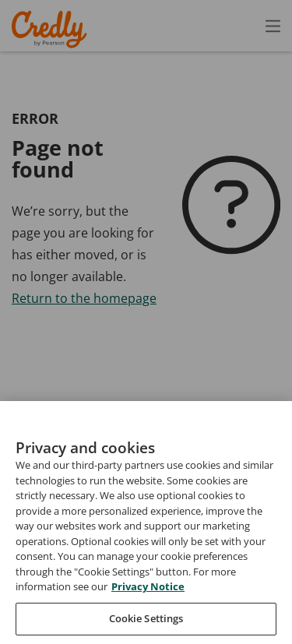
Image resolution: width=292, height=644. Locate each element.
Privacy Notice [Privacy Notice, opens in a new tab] (148, 607)
